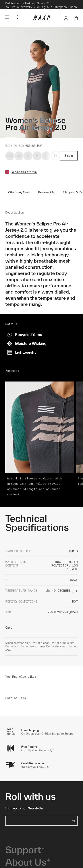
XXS (10, 161)
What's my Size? (19, 197)
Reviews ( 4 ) (47, 197)
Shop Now (41, 10)
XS (19, 161)
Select (69, 161)
